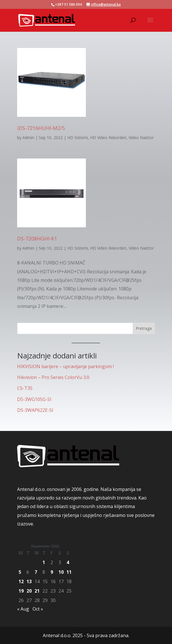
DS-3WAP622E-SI (35, 410)
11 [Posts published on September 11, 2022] (69, 572)
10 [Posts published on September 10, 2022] (61, 572)
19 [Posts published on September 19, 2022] (21, 591)
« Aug (23, 609)
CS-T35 (25, 388)
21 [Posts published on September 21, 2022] (37, 591)
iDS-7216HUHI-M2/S (41, 128)
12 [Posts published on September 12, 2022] (21, 581)
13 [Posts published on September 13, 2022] (29, 581)
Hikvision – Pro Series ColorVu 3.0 (53, 377)
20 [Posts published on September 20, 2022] (29, 591)
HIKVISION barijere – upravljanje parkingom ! (65, 366)
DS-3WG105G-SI (34, 399)
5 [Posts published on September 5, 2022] (20, 572)
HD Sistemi (78, 138)
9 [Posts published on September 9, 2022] (52, 572)
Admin (28, 138)
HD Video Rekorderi (108, 138)
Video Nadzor (141, 138)
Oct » (38, 609)
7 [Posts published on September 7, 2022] (36, 572)
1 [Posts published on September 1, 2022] (44, 562)
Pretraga (144, 328)
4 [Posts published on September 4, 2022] (68, 562)
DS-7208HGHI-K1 (37, 238)
